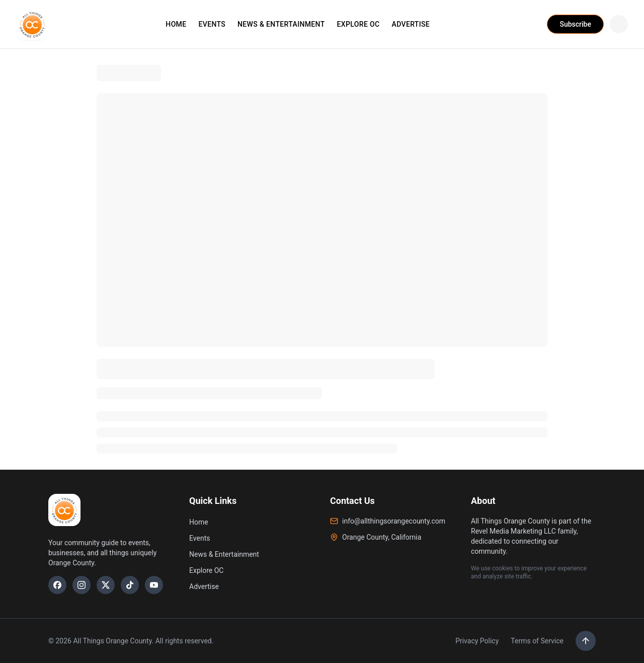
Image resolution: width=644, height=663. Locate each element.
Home (199, 522)
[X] (106, 585)
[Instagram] (82, 585)
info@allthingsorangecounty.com (388, 521)
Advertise (204, 586)
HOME (176, 24)
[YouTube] (154, 585)
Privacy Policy (477, 641)
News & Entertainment (224, 554)
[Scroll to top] (586, 641)
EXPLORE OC (358, 24)
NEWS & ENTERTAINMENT (281, 24)
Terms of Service (537, 641)
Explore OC (206, 570)
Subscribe (575, 24)
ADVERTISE (411, 24)
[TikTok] (130, 585)
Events (199, 538)
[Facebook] (57, 585)
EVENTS (212, 24)
